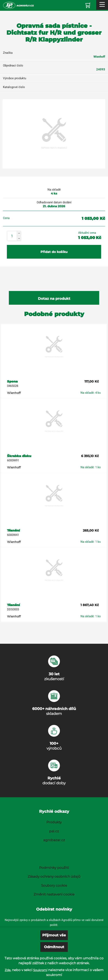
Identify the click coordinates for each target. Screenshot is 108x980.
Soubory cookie (54, 885)
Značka (8, 53)
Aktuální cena (87, 233)
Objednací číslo (13, 65)
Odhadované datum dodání (54, 202)
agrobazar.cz (54, 840)
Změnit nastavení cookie (54, 894)
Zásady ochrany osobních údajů (54, 876)
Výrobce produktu (15, 78)
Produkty (54, 822)
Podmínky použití (54, 868)
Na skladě (54, 190)
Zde (8, 977)
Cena (6, 218)
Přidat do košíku (54, 252)
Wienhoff (99, 57)
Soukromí (40, 977)
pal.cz (54, 831)
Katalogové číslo (14, 87)
